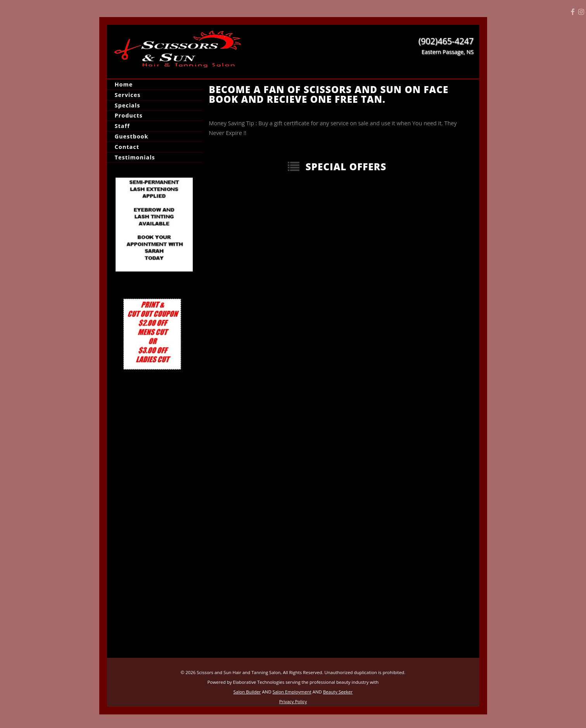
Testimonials (135, 157)
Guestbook (132, 136)
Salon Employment (292, 692)
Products (129, 116)
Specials (128, 105)
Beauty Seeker (338, 692)
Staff (122, 126)
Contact (127, 147)
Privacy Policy (293, 701)
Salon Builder (247, 692)
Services (128, 95)
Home (124, 84)
